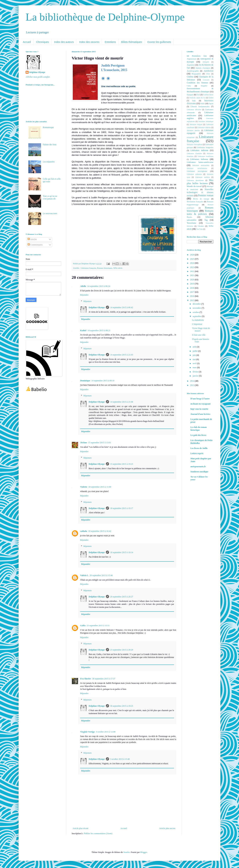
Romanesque (48, 127)
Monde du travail (194, 186)
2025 (193, 259)
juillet (195, 351)
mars (195, 367)
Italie (203, 103)
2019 (193, 284)
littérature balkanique (206, 121)
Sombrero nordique (199, 472)
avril (195, 363)
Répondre (84, 295)
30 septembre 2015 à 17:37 (104, 679)
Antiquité (206, 62)
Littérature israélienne (206, 156)
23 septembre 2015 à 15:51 (98, 626)
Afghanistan (191, 59)
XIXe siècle (118, 268)
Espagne (190, 95)
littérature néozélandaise (197, 168)
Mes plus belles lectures (200, 182)
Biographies (196, 74)
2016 (193, 296)
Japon (211, 103)
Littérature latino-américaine (200, 162)
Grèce (211, 98)
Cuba (189, 86)
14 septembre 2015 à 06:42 (122, 307)
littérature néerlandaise (201, 165)
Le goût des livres (198, 435)
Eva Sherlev (86, 679)
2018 (193, 288)
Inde (194, 101)
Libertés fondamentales (200, 106)
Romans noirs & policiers (200, 212)
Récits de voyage (201, 199)
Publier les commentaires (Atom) (98, 833)
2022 (193, 271)
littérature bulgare (196, 124)
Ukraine (201, 226)
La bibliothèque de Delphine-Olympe (105, 17)
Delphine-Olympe (97, 307)
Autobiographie (193, 71)
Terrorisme (191, 223)
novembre (197, 308)
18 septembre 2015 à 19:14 (122, 552)
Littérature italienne (199, 159)
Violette (84, 487)
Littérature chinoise (204, 127)
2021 (193, 275)
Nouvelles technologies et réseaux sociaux (200, 192)
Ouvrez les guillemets (159, 42)
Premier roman (206, 195)
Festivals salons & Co (197, 98)
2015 (193, 300)
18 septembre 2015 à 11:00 (100, 487)
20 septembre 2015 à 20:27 (122, 597)
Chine (208, 74)
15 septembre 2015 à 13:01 (99, 443)
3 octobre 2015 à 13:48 (120, 759)
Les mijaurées (49, 162)
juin (195, 355)
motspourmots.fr (198, 466)
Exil (198, 95)
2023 (193, 267)
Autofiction (208, 71)
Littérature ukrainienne (195, 180)
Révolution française (195, 202)
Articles (32, 239)
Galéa (83, 626)
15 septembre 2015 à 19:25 (122, 464)
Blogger (144, 852)
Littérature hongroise (205, 147)
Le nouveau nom (50, 213)
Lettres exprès (197, 453)
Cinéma (190, 77)
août (195, 347)
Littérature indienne (199, 150)
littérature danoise (193, 130)
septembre (197, 316)
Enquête (204, 86)
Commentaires (35, 245)
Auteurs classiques (203, 68)
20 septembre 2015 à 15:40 (101, 575)
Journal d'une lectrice (200, 414)
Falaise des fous (50, 145)
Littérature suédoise (203, 177)
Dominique (85, 381)
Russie (189, 217)
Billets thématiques (132, 42)
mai (194, 359)
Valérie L (84, 575)
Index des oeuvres (89, 42)
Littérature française (88, 268)
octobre (196, 312)
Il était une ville (199, 335)
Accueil (27, 42)
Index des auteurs (64, 42)
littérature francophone (195, 144)
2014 (193, 381)
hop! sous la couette (199, 409)
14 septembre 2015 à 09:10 (103, 381)
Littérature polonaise (194, 174)
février (196, 372)
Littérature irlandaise (194, 153)
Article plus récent (80, 828)
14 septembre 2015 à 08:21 (99, 330)
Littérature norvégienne (197, 171)
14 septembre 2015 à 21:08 (122, 402)
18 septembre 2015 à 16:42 (100, 531)
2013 (193, 385)
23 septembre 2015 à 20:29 (122, 650)
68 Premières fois (197, 56)
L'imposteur (197, 324)
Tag (206, 220)
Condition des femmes (197, 83)
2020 (193, 280)
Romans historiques (105, 268)
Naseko (127, 852)
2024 (193, 263)
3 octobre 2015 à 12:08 (106, 732)
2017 (193, 292)
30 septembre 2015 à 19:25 (122, 706)
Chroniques (42, 42)
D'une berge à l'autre (200, 399)
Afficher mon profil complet (38, 77)
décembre (197, 304)
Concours (206, 80)
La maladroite (198, 320)
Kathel (83, 330)
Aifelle (83, 286)
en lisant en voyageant (200, 404)
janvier (196, 376)
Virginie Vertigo (87, 732)
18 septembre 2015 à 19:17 (122, 508)
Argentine (191, 65)
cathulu (84, 531)
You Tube (199, 229)
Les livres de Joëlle (199, 448)
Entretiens (110, 42)
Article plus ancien (167, 828)
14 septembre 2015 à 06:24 (99, 286)
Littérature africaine (194, 110)
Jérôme (84, 443)
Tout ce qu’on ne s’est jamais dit (50, 197)
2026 (193, 255)
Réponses (87, 301)
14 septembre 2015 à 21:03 (122, 355)
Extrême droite (208, 95)
